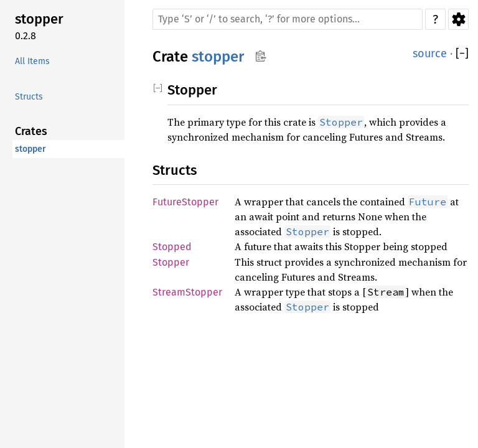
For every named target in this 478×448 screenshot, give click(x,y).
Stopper (171, 262)
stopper (39, 19)
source (430, 54)
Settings (458, 19)
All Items (32, 61)
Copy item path (260, 56)
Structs (29, 97)
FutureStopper (185, 202)
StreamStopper (187, 292)
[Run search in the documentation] (288, 19)
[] (462, 54)
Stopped (172, 247)
